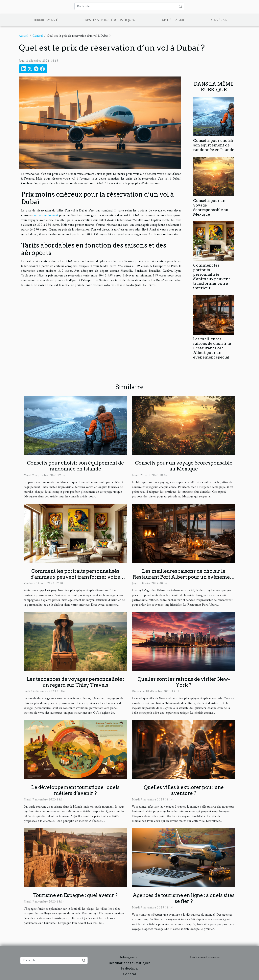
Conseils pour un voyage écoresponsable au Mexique (211, 207)
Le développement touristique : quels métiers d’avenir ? (75, 790)
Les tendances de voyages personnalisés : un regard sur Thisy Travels (75, 682)
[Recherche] (129, 6)
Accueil (24, 36)
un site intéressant (46, 215)
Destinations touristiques (110, 20)
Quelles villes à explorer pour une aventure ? (184, 790)
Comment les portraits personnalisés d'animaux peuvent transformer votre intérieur (212, 277)
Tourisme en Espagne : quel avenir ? (75, 895)
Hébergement (45, 20)
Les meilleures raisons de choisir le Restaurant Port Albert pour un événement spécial (212, 348)
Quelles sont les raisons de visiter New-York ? (184, 682)
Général (219, 20)
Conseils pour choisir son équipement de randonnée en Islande (214, 145)
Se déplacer (173, 20)
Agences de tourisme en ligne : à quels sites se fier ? (184, 898)
